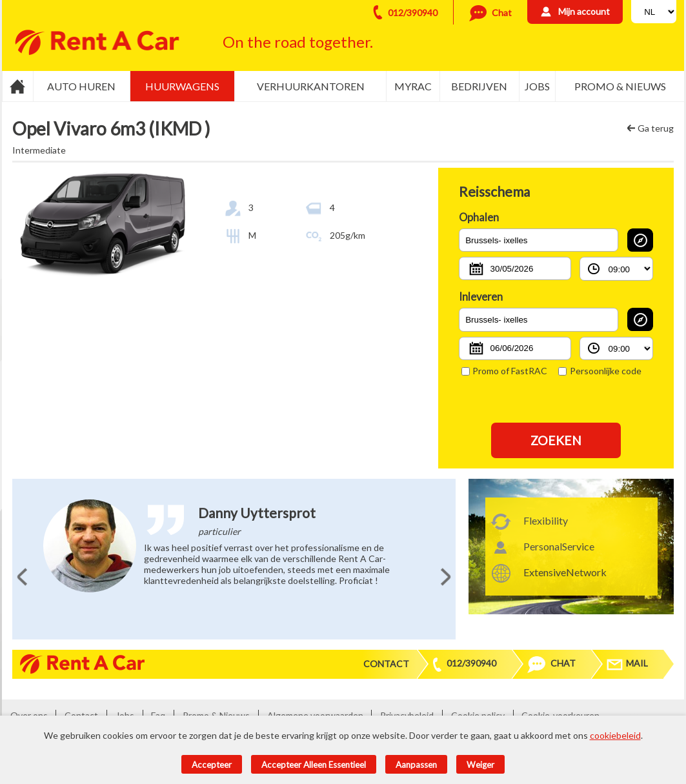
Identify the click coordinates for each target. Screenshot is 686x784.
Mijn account (584, 11)
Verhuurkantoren (311, 86)
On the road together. (298, 42)
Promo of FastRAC (505, 371)
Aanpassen (416, 765)
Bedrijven (479, 86)
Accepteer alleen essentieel (314, 765)
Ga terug (656, 128)
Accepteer (212, 765)
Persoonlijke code (600, 371)
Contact (386, 664)
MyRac (413, 86)
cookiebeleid (615, 735)
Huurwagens (182, 86)
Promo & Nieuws (620, 86)
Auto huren (81, 86)
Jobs (537, 86)
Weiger (480, 765)
